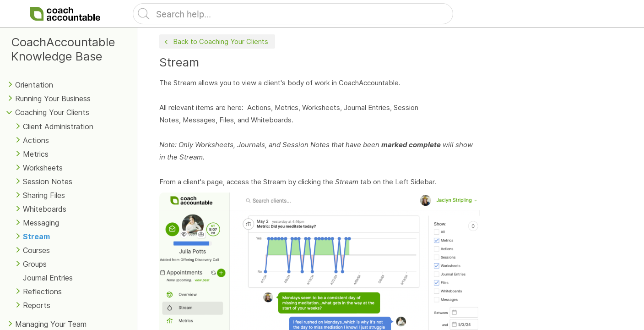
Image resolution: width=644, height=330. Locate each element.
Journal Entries (48, 278)
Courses (36, 250)
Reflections (42, 291)
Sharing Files (44, 195)
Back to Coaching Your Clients (215, 42)
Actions (36, 140)
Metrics (36, 154)
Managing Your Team (51, 324)
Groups (35, 264)
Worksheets (43, 168)
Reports (37, 305)
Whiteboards (45, 209)
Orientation (34, 85)
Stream (36, 236)
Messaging (41, 223)
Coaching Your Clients (52, 112)
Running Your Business (53, 99)
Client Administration (58, 126)
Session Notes (48, 181)
